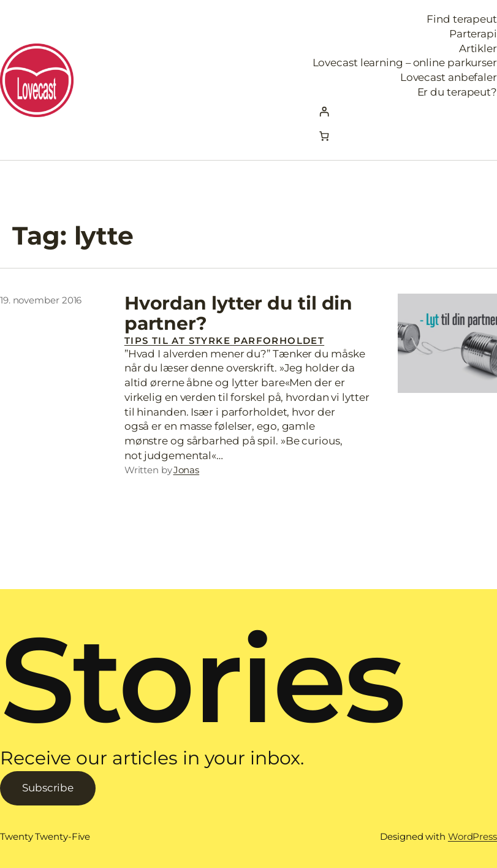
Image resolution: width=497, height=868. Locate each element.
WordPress (472, 836)
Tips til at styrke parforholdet (224, 341)
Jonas (187, 470)
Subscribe (48, 788)
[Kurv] (324, 136)
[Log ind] (405, 112)
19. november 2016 (41, 300)
